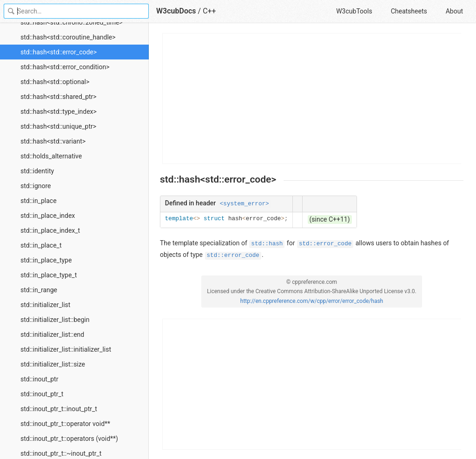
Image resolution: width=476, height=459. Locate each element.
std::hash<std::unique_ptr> (58, 126)
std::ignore (36, 186)
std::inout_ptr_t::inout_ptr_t (59, 409)
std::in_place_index (48, 216)
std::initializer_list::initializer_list (66, 349)
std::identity (37, 171)
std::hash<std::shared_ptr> (59, 97)
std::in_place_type (46, 260)
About (454, 11)
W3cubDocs (176, 11)
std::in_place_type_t (49, 275)
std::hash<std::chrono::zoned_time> (72, 22)
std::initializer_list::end (52, 334)
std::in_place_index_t (50, 230)
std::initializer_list (45, 305)
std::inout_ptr (39, 379)
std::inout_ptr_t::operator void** (65, 424)
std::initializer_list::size (53, 364)
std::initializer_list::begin (55, 320)
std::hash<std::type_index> (59, 111)
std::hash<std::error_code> (59, 52)
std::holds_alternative (51, 156)
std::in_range (39, 290)
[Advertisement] (312, 98)
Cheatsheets (409, 11)
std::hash (267, 244)
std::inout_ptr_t (42, 394)
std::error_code (325, 244)
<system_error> (245, 204)
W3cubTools (354, 11)
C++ (209, 11)
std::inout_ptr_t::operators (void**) (69, 439)
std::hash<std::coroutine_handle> (68, 37)
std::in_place (39, 201)
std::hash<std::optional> (55, 82)
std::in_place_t (41, 245)
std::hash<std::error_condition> (65, 67)
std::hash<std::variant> (53, 141)
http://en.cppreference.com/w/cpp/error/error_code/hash (312, 301)
